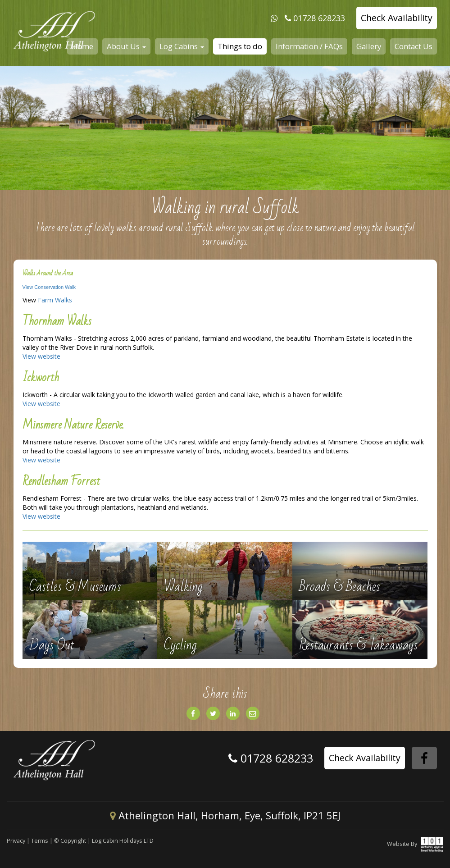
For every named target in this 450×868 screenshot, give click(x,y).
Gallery (369, 46)
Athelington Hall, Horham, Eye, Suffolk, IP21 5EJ (225, 815)
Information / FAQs (309, 46)
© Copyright (70, 841)
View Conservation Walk (49, 287)
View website (41, 356)
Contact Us (414, 46)
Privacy (16, 841)
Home (82, 46)
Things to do (240, 46)
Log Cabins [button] (182, 46)
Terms (40, 841)
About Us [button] (126, 46)
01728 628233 (319, 18)
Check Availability (397, 18)
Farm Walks (55, 300)
